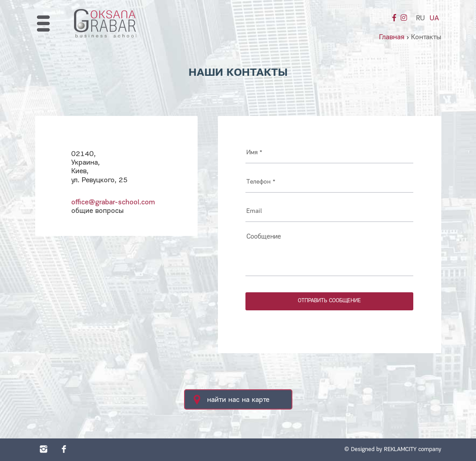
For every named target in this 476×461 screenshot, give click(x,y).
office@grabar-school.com (113, 203)
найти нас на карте (231, 400)
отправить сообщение (329, 301)
